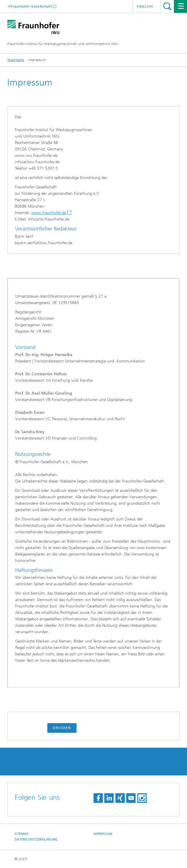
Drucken (62, 728)
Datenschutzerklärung (36, 840)
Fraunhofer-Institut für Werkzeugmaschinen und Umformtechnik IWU (63, 44)
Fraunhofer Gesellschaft (31, 6)
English (145, 6)
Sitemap (21, 834)
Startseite (16, 60)
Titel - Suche (167, 6)
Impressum (103, 834)
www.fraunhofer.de (49, 213)
